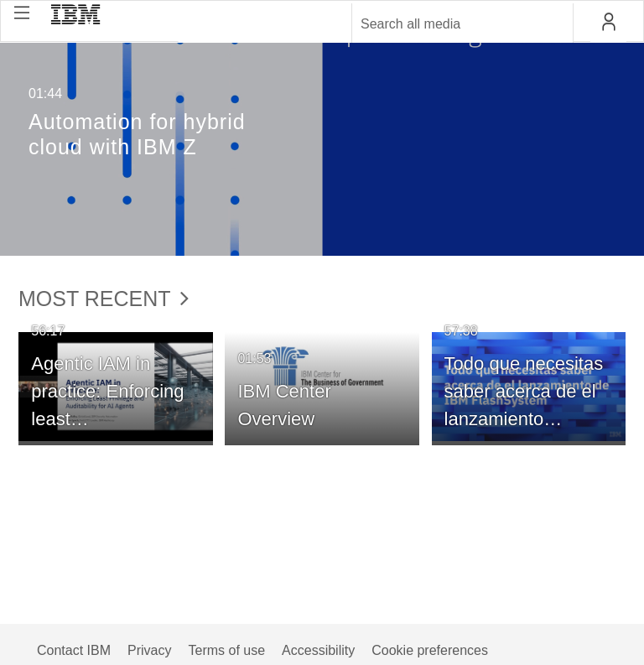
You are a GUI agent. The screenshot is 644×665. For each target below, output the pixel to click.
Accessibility (318, 650)
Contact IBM (74, 650)
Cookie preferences (430, 650)
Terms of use (226, 650)
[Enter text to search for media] (444, 24)
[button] (22, 13)
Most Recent (104, 299)
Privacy (149, 650)
